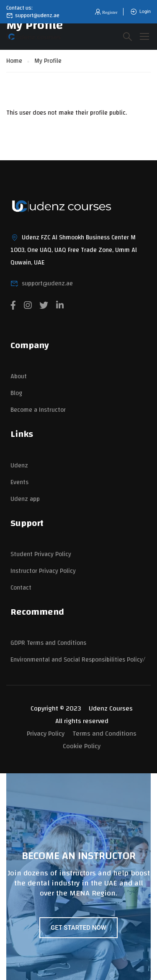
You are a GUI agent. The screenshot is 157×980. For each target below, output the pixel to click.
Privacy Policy (46, 734)
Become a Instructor (38, 410)
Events (19, 482)
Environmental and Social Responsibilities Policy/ (78, 660)
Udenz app (25, 499)
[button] (106, 12)
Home (14, 61)
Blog (16, 393)
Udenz (19, 466)
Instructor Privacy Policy (43, 571)
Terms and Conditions (104, 734)
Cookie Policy (82, 746)
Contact (21, 588)
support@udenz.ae (33, 15)
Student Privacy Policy (41, 554)
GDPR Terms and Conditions (48, 643)
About (19, 376)
